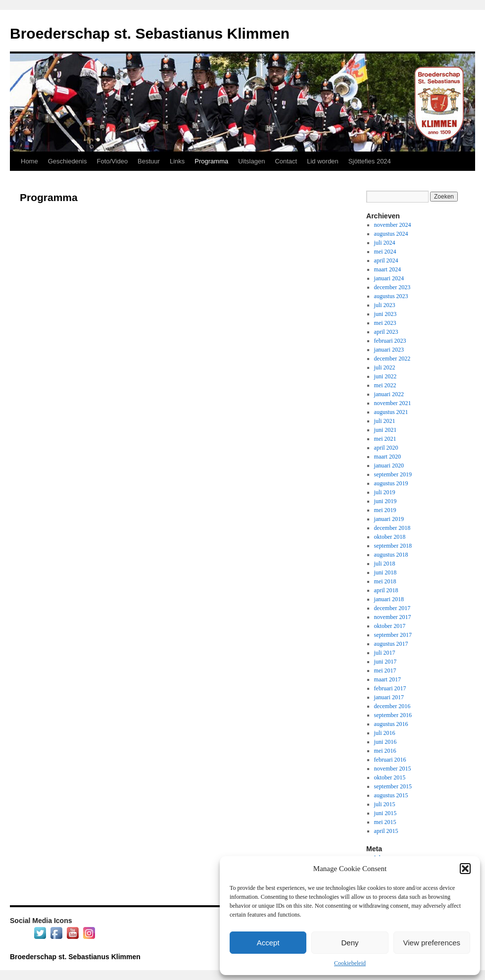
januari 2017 (389, 697)
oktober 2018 (390, 537)
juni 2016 (386, 742)
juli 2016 (385, 733)
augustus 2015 (391, 795)
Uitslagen (251, 161)
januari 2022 (389, 394)
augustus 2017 (391, 644)
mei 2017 (385, 671)
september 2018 (393, 546)
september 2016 (393, 715)
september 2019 (393, 474)
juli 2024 (385, 243)
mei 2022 (385, 385)
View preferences (432, 943)
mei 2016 (385, 751)
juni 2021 (386, 430)
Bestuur (149, 161)
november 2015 (393, 769)
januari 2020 (389, 465)
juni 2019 (386, 501)
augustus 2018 (391, 555)
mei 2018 (385, 581)
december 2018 (392, 528)
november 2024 (393, 225)
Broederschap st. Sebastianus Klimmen (150, 33)
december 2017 (392, 608)
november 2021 (393, 403)
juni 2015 (386, 813)
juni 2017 (386, 662)
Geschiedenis (68, 161)
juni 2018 (386, 572)
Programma (211, 161)
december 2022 (392, 359)
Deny (350, 943)
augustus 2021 (391, 412)
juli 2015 (385, 804)
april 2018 (386, 590)
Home (29, 161)
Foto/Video (112, 161)
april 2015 (386, 831)
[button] (465, 869)
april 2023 (386, 332)
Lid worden (323, 161)
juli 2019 (385, 492)
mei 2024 (385, 252)
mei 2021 (385, 439)
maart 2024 (388, 269)
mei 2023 (385, 323)
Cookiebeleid (350, 963)
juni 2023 (386, 314)
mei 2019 (385, 510)
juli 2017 (385, 653)
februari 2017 (390, 688)
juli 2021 (385, 421)
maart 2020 (388, 457)
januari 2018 (389, 599)
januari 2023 (389, 350)
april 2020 (386, 448)
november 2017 (393, 617)
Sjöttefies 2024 (370, 161)
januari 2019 (389, 519)
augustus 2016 (391, 724)
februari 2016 (390, 760)
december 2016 (392, 706)
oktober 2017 (390, 626)
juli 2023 (385, 305)
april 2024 (386, 260)
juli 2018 (385, 564)
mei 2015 (385, 822)
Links (177, 161)
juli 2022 (385, 367)
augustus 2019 (391, 483)
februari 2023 (390, 341)
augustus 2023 (391, 296)
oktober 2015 (390, 777)
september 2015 (393, 786)
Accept (268, 943)
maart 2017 (388, 679)
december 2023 (392, 287)
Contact (286, 161)
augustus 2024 (391, 234)
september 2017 (393, 635)
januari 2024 (389, 278)
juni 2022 (386, 376)
